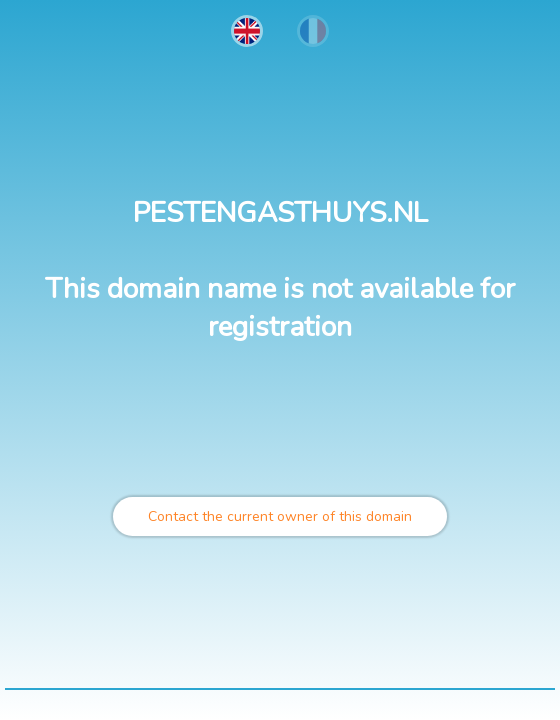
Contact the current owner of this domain (280, 516)
